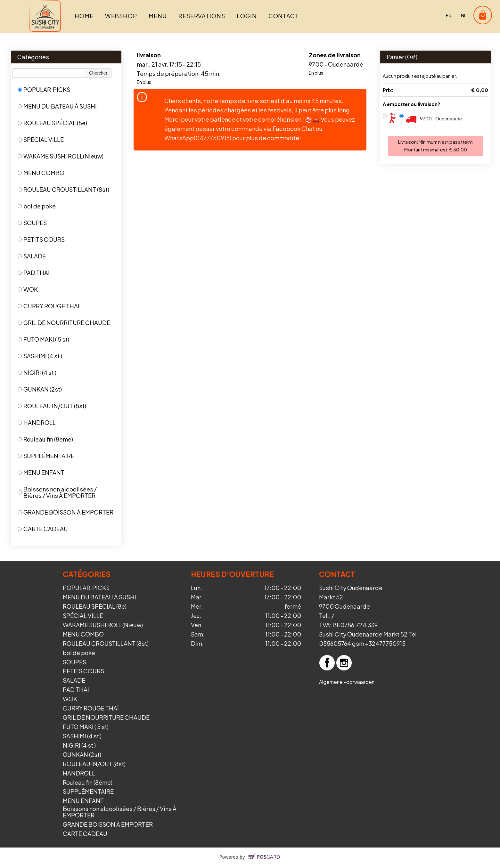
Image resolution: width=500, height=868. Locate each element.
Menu (158, 16)
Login (247, 16)
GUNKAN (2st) (40, 389)
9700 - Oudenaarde (441, 118)
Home (84, 16)
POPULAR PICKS (44, 89)
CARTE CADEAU (43, 529)
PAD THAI (34, 273)
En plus (144, 82)
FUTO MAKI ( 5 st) (43, 339)
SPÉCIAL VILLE (41, 139)
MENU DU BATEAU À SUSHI (57, 106)
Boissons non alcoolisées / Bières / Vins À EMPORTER (57, 492)
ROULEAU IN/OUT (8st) (52, 406)
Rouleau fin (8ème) (45, 439)
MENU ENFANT (41, 472)
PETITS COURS (41, 239)
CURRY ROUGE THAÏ (48, 306)
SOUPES (32, 223)
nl (464, 15)
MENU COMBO (41, 173)
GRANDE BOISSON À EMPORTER (66, 512)
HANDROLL (37, 422)
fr (449, 15)
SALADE (32, 256)
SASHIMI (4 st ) (40, 356)
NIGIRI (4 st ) (37, 373)
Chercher (98, 73)
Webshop (121, 16)
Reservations (202, 16)
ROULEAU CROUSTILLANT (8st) (63, 189)
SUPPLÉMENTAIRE (46, 456)
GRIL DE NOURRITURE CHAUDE (64, 323)
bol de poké (37, 206)
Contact (284, 16)
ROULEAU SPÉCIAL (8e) (52, 123)
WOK (28, 289)
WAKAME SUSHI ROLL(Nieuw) (61, 156)
